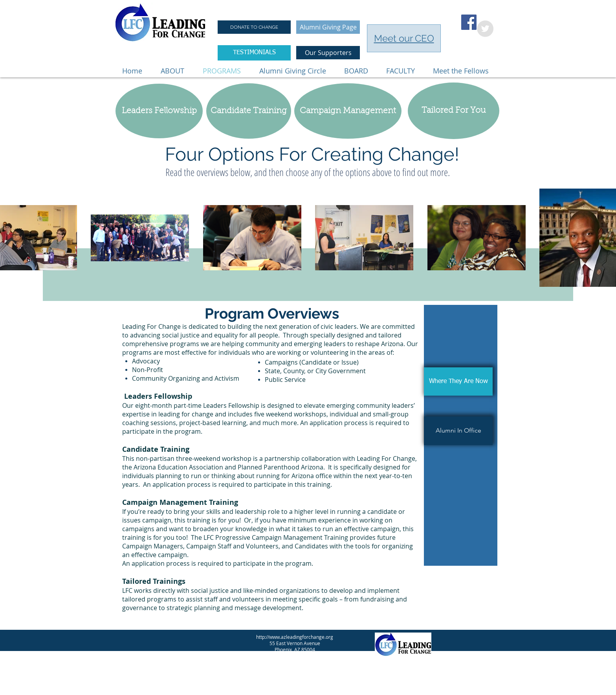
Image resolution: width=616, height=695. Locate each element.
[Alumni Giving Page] (328, 27)
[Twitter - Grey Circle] (485, 29)
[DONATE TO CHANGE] (254, 27)
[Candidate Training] (249, 111)
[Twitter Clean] (471, 689)
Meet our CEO (404, 38)
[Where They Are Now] (458, 381)
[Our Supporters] (328, 53)
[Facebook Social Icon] (469, 22)
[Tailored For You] (454, 111)
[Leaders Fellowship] (159, 111)
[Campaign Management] (348, 111)
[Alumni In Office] (458, 431)
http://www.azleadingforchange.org (295, 637)
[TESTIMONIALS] (254, 53)
